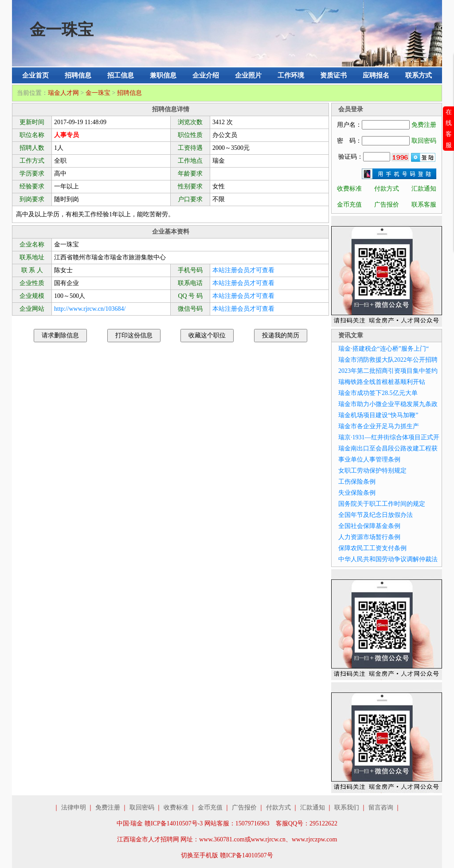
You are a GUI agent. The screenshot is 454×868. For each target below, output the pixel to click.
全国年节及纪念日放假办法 (376, 515)
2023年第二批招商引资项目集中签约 (388, 371)
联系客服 (424, 205)
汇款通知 (424, 189)
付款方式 (387, 189)
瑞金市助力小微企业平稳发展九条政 (388, 404)
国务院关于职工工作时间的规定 (382, 504)
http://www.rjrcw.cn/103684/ (90, 309)
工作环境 (291, 75)
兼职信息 (163, 75)
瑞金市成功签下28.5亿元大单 (378, 393)
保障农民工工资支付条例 (372, 548)
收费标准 (349, 189)
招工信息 (121, 75)
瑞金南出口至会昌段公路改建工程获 (388, 448)
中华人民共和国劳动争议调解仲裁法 (388, 559)
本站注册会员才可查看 (243, 270)
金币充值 (349, 205)
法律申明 (74, 807)
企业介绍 (206, 75)
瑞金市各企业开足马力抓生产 (379, 426)
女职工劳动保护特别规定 (372, 471)
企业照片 (248, 75)
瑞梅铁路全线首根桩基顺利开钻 (382, 382)
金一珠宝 (98, 93)
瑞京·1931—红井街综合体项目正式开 (389, 437)
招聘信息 (78, 75)
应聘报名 (376, 75)
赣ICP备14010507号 (247, 855)
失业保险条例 (357, 493)
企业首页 (35, 75)
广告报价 (387, 205)
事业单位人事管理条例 (369, 459)
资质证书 (333, 75)
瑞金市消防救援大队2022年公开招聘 (388, 360)
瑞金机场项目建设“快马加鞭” (378, 415)
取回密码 (424, 141)
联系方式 (419, 75)
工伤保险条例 (357, 482)
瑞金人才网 (63, 93)
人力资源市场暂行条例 (369, 537)
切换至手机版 (200, 855)
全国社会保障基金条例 (369, 526)
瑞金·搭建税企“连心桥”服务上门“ (384, 349)
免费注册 (424, 125)
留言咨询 (381, 807)
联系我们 (347, 807)
